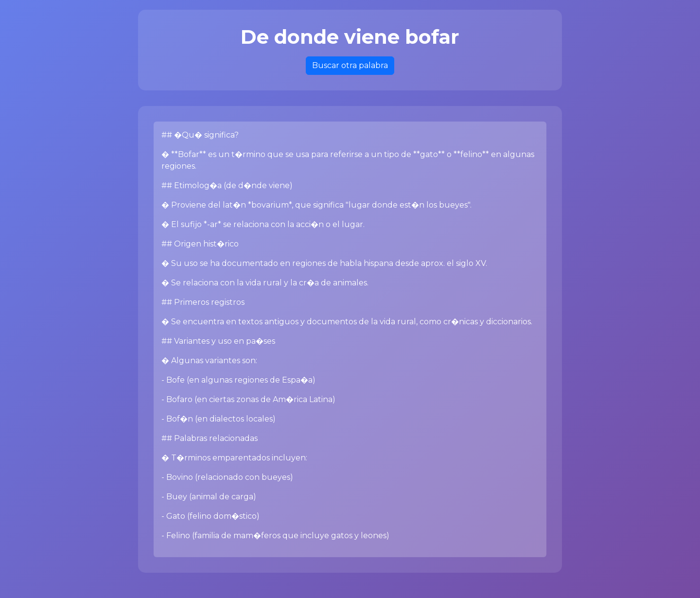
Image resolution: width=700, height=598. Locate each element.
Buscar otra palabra (350, 65)
